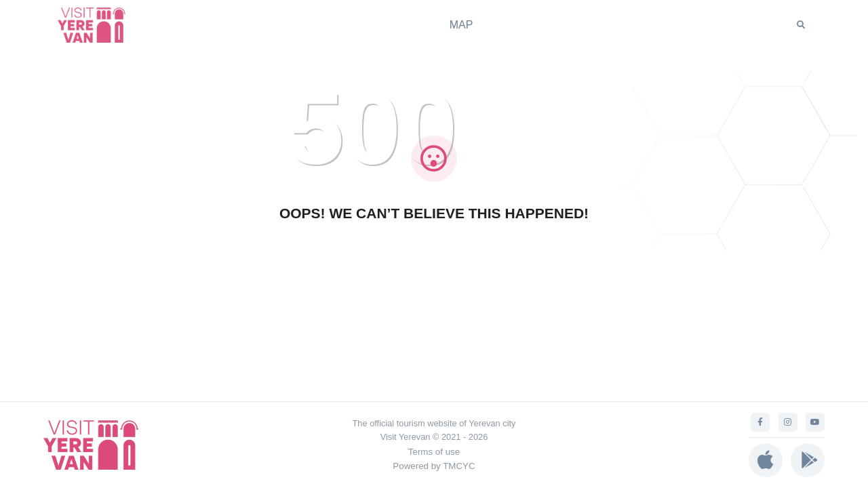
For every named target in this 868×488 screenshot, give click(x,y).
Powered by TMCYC (434, 466)
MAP (461, 25)
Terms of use (434, 452)
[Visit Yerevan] (98, 25)
